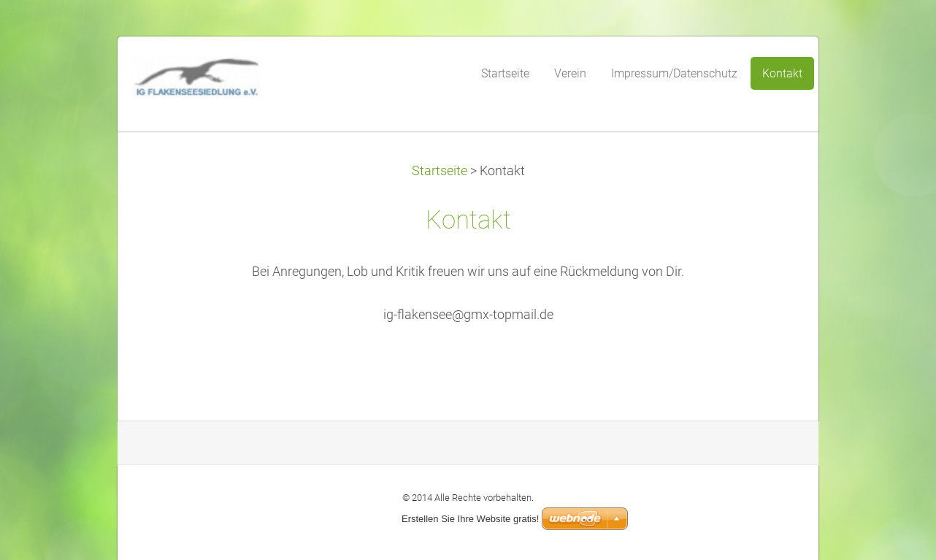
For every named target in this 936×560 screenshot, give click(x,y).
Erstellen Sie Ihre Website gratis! (470, 519)
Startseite (440, 171)
